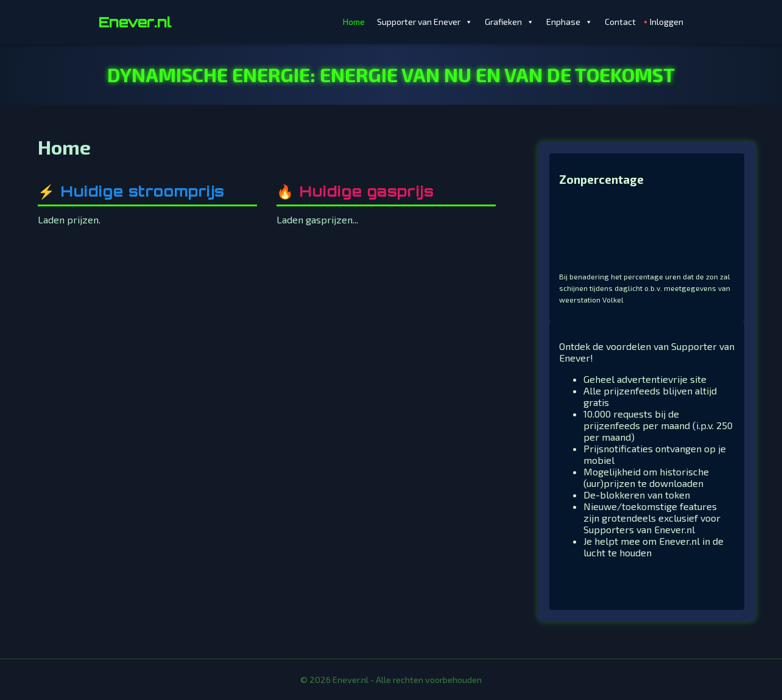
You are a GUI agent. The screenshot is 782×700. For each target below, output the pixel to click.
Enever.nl (135, 22)
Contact (620, 22)
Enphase (569, 22)
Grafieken (509, 22)
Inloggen (667, 22)
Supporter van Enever (425, 22)
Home (354, 22)
